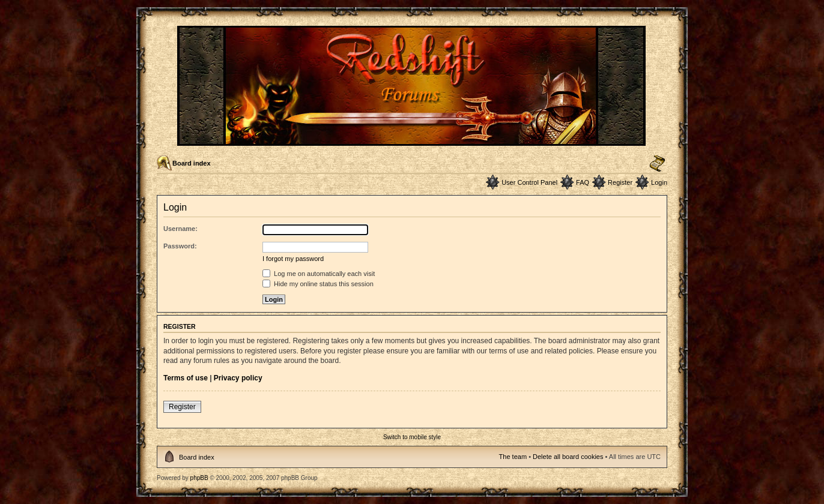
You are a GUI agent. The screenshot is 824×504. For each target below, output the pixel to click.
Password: (180, 246)
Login (659, 182)
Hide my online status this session (318, 284)
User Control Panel (529, 182)
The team (513, 457)
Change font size (657, 164)
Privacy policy (238, 378)
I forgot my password (293, 259)
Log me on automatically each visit (319, 274)
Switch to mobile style (412, 437)
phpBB (199, 478)
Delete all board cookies (568, 457)
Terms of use (186, 378)
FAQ (583, 182)
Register (620, 182)
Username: (180, 229)
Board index (192, 163)
